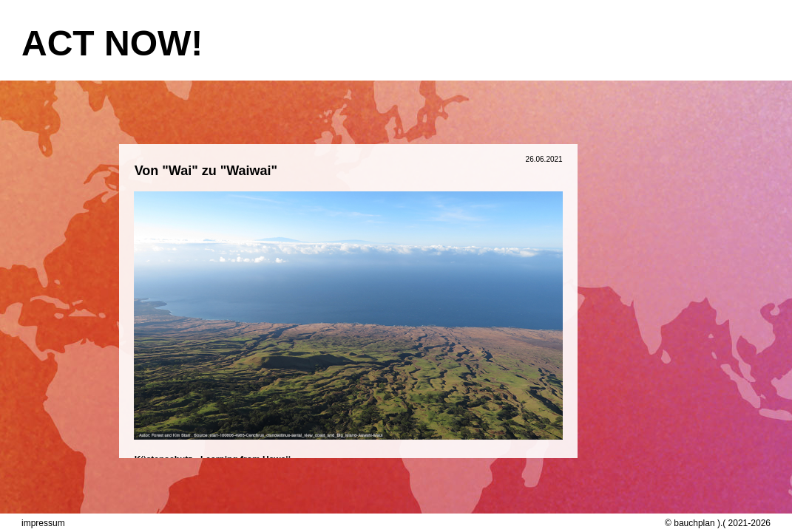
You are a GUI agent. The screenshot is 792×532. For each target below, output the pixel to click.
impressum (43, 523)
